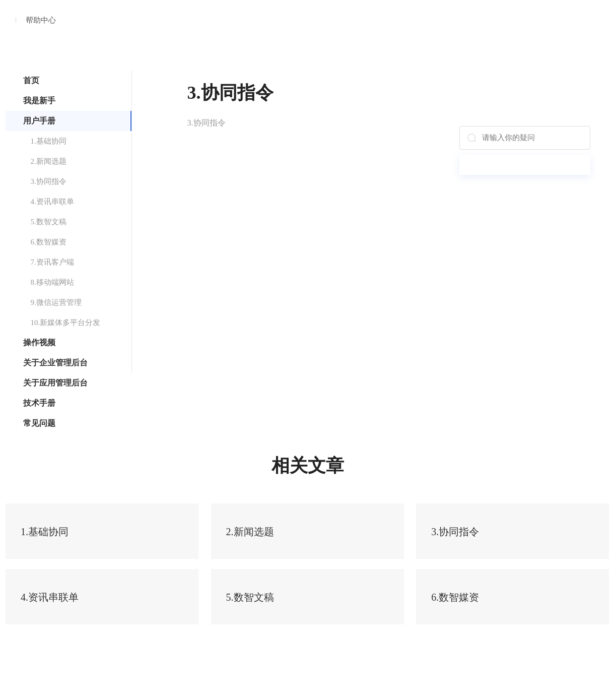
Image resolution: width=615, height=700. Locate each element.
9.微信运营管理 (56, 302)
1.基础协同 (49, 141)
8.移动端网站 (52, 282)
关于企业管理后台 (55, 363)
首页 (31, 80)
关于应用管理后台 (55, 383)
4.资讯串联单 (52, 202)
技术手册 (39, 403)
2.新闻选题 (49, 161)
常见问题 (39, 423)
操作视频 (39, 342)
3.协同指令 (49, 181)
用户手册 (39, 121)
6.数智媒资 (49, 242)
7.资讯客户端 (52, 262)
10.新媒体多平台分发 (66, 323)
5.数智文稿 (49, 222)
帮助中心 (41, 20)
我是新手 (39, 101)
